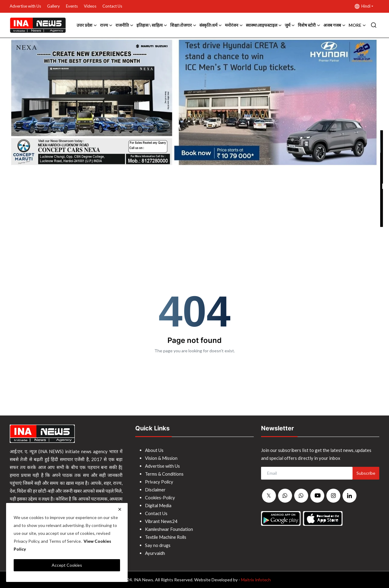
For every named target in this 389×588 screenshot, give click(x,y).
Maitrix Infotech (256, 579)
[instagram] (333, 496)
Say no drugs (158, 545)
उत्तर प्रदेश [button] (87, 25)
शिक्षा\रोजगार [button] (183, 25)
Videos (90, 6)
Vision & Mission (162, 458)
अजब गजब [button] (334, 25)
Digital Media (159, 505)
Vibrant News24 (161, 521)
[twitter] (269, 496)
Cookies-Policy (160, 497)
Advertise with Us (25, 6)
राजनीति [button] (124, 25)
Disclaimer (156, 490)
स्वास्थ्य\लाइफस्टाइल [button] (264, 25)
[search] (374, 25)
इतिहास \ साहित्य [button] (152, 25)
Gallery (53, 6)
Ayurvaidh (155, 553)
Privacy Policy (160, 482)
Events (72, 6)
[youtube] (317, 496)
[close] (120, 509)
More (357, 25)
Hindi (363, 6)
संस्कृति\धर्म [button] (211, 25)
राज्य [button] (106, 25)
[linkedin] (349, 496)
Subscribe (366, 473)
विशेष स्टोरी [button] (309, 25)
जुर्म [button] (290, 25)
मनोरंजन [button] (234, 25)
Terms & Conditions (165, 474)
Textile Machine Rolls (167, 537)
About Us (154, 450)
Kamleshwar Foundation (169, 529)
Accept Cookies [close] (67, 565)
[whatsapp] (285, 496)
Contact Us (112, 6)
